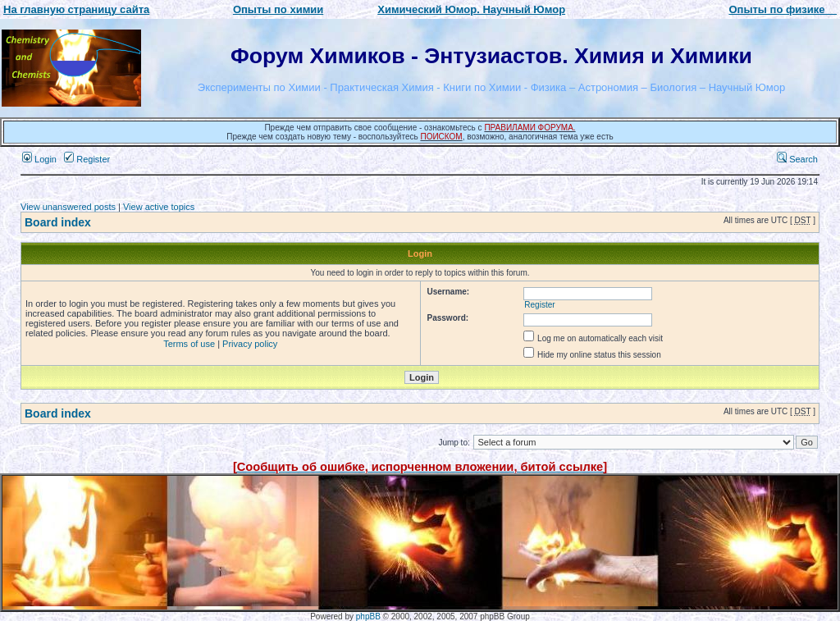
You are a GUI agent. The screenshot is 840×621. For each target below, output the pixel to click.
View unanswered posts (68, 207)
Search (797, 159)
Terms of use (189, 344)
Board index (58, 222)
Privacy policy (250, 344)
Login (39, 159)
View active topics (159, 207)
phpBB (368, 616)
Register (87, 159)
